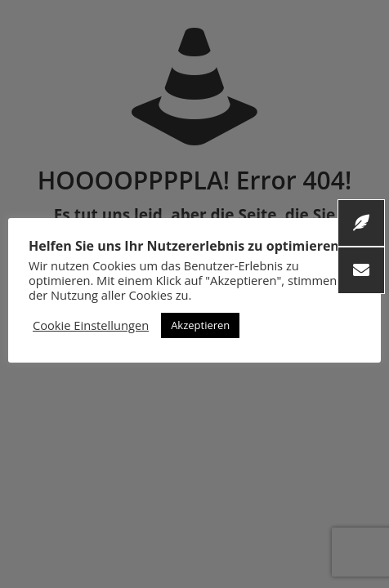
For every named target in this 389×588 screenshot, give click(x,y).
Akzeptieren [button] (200, 325)
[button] (361, 270)
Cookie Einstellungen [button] (91, 325)
